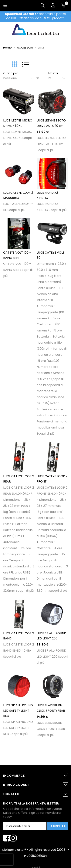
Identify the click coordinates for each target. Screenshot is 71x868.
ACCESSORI (25, 47)
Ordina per (10, 73)
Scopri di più (46, 150)
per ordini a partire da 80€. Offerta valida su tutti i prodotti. (35, 16)
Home (8, 47)
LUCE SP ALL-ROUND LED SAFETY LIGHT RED (18, 711)
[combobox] (20, 78)
